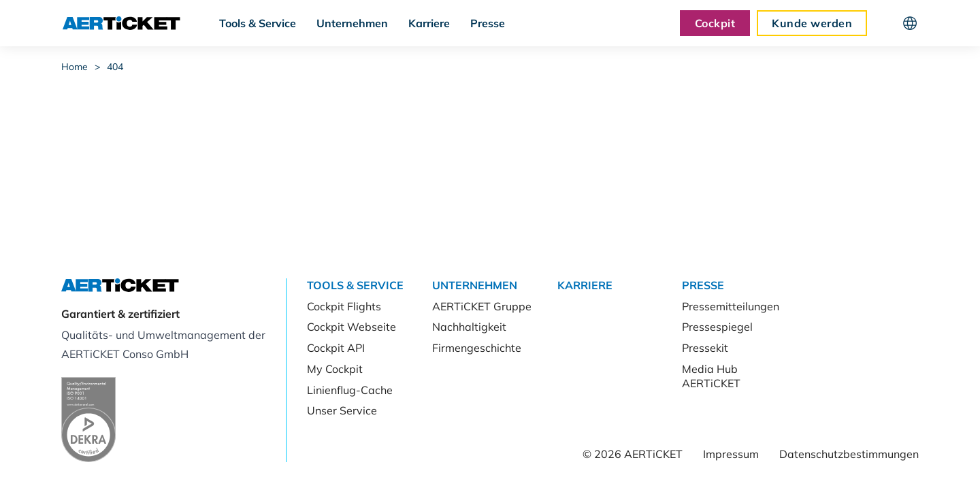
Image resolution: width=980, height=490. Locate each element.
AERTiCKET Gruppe (482, 306)
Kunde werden (812, 23)
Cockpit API (336, 348)
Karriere (429, 23)
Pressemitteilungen (731, 306)
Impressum (731, 454)
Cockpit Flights (344, 306)
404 (115, 67)
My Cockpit (335, 369)
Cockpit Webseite (352, 327)
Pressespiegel (717, 327)
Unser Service (342, 410)
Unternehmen (352, 23)
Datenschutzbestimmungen (849, 454)
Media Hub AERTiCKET (711, 376)
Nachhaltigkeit (469, 327)
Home (75, 67)
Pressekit (705, 348)
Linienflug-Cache (350, 390)
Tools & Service (258, 23)
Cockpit (715, 23)
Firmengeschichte (477, 348)
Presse (488, 23)
